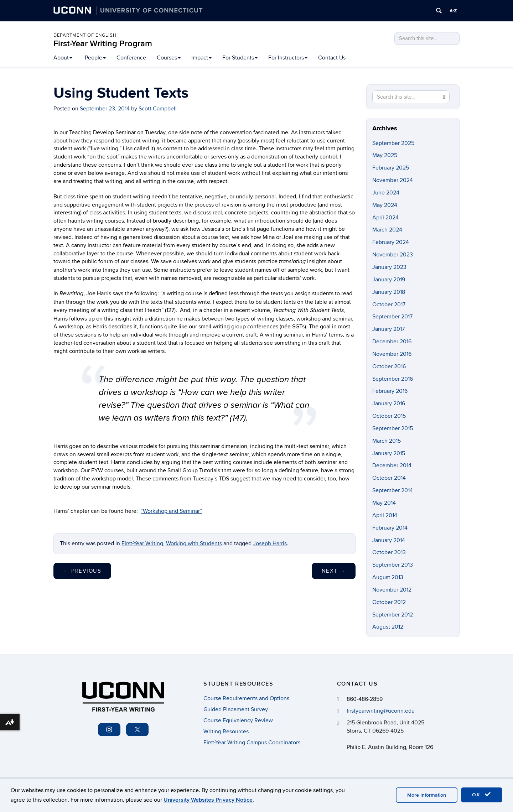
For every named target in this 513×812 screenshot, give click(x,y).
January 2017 (388, 329)
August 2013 (388, 577)
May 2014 (384, 503)
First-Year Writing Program (103, 44)
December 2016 (392, 342)
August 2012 (388, 627)
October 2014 (389, 478)
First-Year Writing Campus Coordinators (252, 743)
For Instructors (288, 58)
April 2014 (385, 515)
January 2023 (389, 267)
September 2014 (393, 490)
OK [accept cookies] (482, 795)
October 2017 (389, 304)
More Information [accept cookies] (427, 795)
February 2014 (390, 528)
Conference (131, 58)
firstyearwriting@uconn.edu (381, 711)
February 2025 (391, 168)
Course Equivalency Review (238, 720)
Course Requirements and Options (246, 698)
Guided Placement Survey (236, 709)
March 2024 (387, 230)
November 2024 (393, 180)
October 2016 (389, 366)
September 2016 (393, 379)
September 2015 (393, 428)
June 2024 (386, 193)
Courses (169, 58)
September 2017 (392, 317)
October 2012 (389, 602)
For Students (240, 58)
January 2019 (389, 280)
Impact (201, 58)
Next (334, 571)
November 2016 (392, 354)
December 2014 (392, 465)
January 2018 (389, 292)
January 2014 (389, 540)
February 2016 (390, 391)
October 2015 (389, 416)
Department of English (85, 35)
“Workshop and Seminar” (171, 511)
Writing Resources (226, 732)
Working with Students (194, 543)
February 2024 (391, 242)
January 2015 (389, 453)
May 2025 (385, 155)
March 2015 (387, 441)
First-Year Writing (142, 543)
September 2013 (393, 565)
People (95, 58)
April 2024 (385, 218)
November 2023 (393, 255)
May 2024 (385, 205)
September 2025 (393, 143)
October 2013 (389, 552)
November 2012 (392, 590)
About (63, 58)
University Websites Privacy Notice (208, 800)
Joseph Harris (270, 543)
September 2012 (393, 615)
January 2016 (389, 404)
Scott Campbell (158, 109)
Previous (82, 571)
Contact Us (332, 58)
